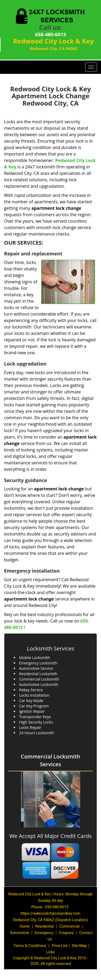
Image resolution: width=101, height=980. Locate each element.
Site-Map (79, 946)
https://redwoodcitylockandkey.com (50, 913)
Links (50, 952)
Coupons (66, 933)
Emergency (44, 933)
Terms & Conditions (30, 946)
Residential (45, 926)
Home (25, 926)
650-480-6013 (50, 34)
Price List (60, 946)
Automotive (20, 933)
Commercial (69, 926)
